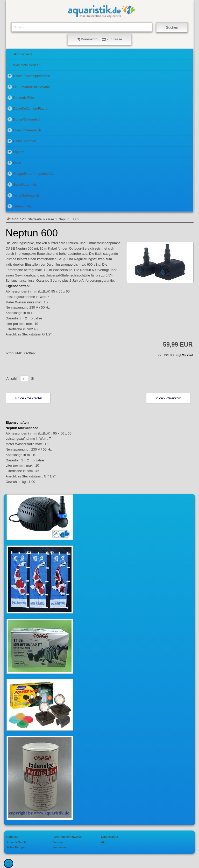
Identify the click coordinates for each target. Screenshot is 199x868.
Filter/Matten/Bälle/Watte (29, 87)
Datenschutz (109, 837)
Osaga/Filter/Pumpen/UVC (30, 174)
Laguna (16, 152)
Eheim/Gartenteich (24, 130)
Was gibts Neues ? (27, 65)
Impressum (61, 847)
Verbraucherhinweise (67, 837)
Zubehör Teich (21, 206)
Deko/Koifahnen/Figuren (29, 108)
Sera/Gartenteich (23, 184)
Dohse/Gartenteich (24, 119)
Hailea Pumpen (22, 141)
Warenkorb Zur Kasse (99, 39)
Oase (14, 163)
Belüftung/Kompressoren (29, 76)
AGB (104, 842)
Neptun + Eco (69, 219)
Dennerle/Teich (22, 98)
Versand (187, 355)
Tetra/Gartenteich (23, 195)
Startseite (23, 54)
